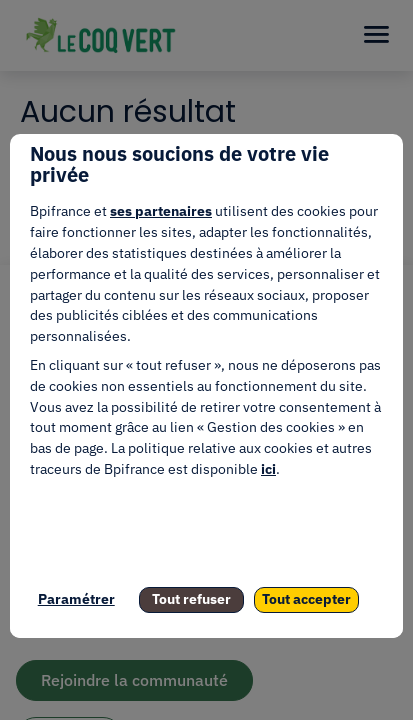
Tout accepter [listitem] (306, 599)
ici (268, 469)
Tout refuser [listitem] (191, 599)
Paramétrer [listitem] (76, 599)
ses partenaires (161, 211)
